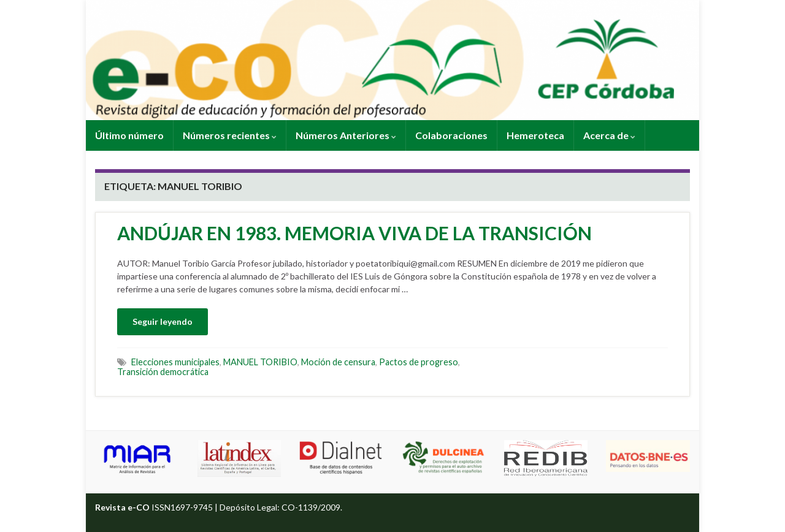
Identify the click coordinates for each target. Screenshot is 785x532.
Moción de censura (338, 362)
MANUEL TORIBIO (260, 362)
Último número (129, 135)
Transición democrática (163, 372)
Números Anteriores (346, 135)
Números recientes (230, 135)
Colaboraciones (451, 135)
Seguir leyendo (163, 321)
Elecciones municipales (175, 362)
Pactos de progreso (419, 362)
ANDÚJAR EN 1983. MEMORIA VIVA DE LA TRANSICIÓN (354, 233)
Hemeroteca (535, 135)
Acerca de (609, 135)
